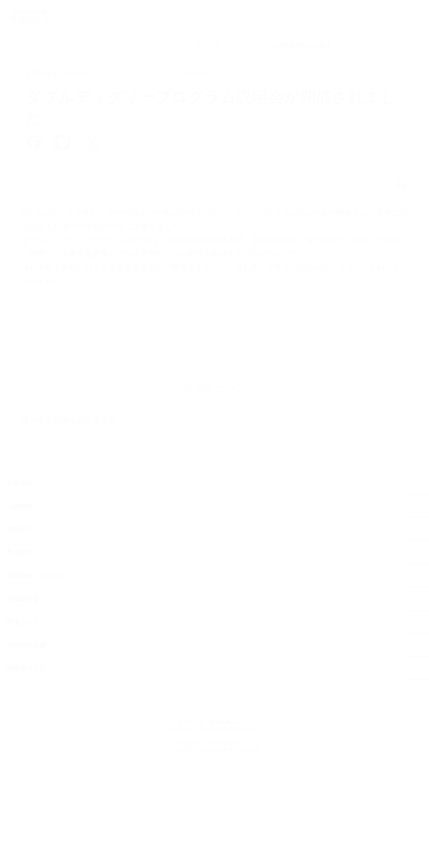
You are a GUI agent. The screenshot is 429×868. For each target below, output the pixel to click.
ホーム (31, 45)
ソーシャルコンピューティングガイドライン (177, 842)
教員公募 (250, 842)
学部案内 (20, 537)
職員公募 (288, 842)
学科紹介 (20, 584)
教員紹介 (20, 607)
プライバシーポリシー (263, 830)
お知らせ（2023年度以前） (140, 45)
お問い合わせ (157, 830)
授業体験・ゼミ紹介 (36, 630)
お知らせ (71, 45)
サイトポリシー (206, 830)
